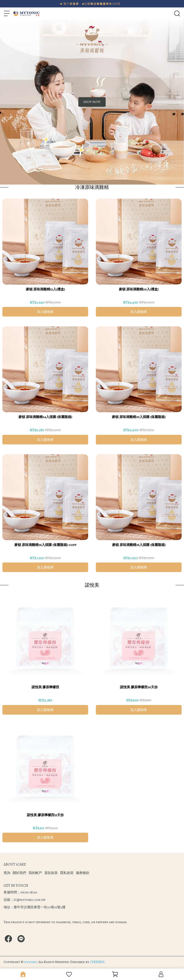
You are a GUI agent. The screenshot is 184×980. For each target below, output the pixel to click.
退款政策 (51, 873)
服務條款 (83, 873)
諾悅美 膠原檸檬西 (45, 687)
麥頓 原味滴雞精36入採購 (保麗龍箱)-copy (45, 545)
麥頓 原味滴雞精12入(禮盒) (45, 289)
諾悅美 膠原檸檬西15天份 (45, 815)
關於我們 (19, 873)
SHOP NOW (92, 102)
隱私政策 (67, 873)
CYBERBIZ (97, 962)
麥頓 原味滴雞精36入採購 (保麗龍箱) (139, 545)
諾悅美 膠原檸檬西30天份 (139, 687)
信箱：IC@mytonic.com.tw (25, 900)
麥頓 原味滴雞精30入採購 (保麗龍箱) (139, 417)
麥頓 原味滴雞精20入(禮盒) (139, 289)
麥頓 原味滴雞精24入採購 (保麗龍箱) (45, 417)
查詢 (7, 873)
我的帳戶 (35, 873)
